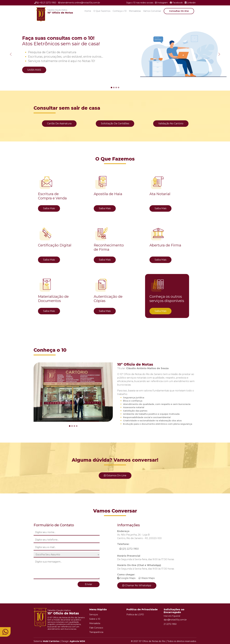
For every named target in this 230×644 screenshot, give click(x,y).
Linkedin (190, 3)
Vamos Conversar (152, 11)
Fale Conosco (96, 628)
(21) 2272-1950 (129, 549)
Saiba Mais (34, 70)
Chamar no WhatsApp (137, 585)
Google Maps (126, 578)
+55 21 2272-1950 (45, 3)
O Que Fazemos (102, 11)
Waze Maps (146, 578)
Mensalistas (135, 11)
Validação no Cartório (171, 124)
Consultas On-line (179, 11)
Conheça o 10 (120, 11)
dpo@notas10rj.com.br (175, 620)
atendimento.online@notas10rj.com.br (79, 3)
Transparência (96, 632)
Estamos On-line (115, 475)
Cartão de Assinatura (59, 124)
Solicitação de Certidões (115, 124)
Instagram (161, 3)
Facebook (176, 3)
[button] (12, 54)
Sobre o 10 (95, 619)
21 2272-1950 (170, 624)
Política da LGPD (135, 615)
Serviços (94, 615)
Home (88, 11)
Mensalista (95, 623)
